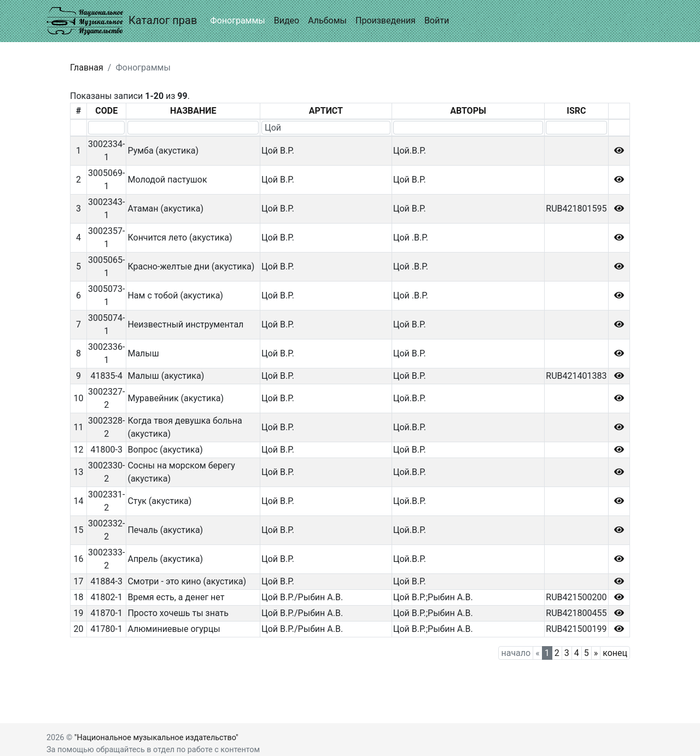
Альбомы (327, 20)
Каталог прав (122, 21)
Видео (287, 20)
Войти (437, 20)
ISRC (576, 111)
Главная (87, 68)
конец (615, 653)
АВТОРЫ (468, 111)
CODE (106, 111)
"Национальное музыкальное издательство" (156, 738)
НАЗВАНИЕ (193, 111)
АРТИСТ (326, 111)
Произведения (386, 20)
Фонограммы (237, 20)
